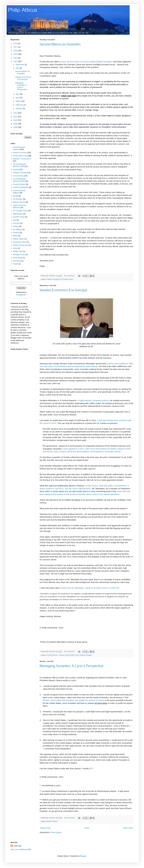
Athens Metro (18, 239)
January (19, 108)
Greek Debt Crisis (72, 655)
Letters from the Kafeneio (19, 206)
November (20, 65)
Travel (15, 264)
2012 (16, 113)
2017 (16, 47)
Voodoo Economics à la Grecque (63, 290)
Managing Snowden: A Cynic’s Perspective (72, 666)
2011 (16, 117)
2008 (16, 127)
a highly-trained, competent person (93, 400)
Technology (18, 258)
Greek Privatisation (21, 187)
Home (87, 828)
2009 (16, 124)
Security (16, 223)
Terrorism (17, 261)
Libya (15, 248)
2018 (16, 43)
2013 (16, 61)
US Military (17, 229)
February (20, 105)
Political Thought (53, 279)
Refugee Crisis (19, 255)
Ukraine (16, 233)
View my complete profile (21, 849)
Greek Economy (20, 153)
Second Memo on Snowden (60, 45)
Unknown (17, 846)
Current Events (19, 184)
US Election (18, 199)
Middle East (18, 251)
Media (15, 196)
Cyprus (16, 170)
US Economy (18, 176)
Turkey (16, 226)
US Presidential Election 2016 (19, 180)
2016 (16, 51)
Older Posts (128, 828)
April (18, 98)
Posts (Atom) (56, 832)
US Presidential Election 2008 (19, 165)
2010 (16, 120)
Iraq (15, 220)
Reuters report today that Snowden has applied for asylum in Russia (74, 700)
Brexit (15, 236)
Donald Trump (19, 217)
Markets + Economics (22, 159)
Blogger (83, 856)
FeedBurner (21, 295)
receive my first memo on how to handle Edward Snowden (86, 62)
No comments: (70, 276)
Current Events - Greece (55, 655)
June (18, 94)
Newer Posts (46, 828)
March (18, 101)
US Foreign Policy (66, 279)
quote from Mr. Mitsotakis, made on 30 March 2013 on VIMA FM (90, 588)
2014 (16, 58)
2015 (16, 54)
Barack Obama (52, 821)
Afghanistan (18, 214)
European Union (20, 242)
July (18, 68)
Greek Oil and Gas (21, 245)
